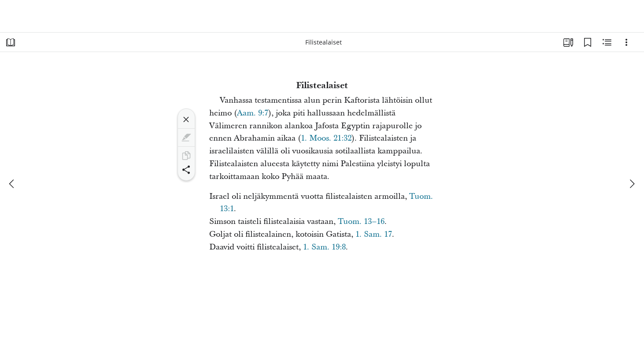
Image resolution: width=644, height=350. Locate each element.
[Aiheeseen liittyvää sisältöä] (607, 42)
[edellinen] (12, 184)
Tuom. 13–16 (361, 222)
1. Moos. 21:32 (326, 138)
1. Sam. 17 (374, 234)
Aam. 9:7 (253, 113)
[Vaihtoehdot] (626, 42)
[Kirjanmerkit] (588, 42)
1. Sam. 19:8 (324, 247)
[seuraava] (632, 184)
